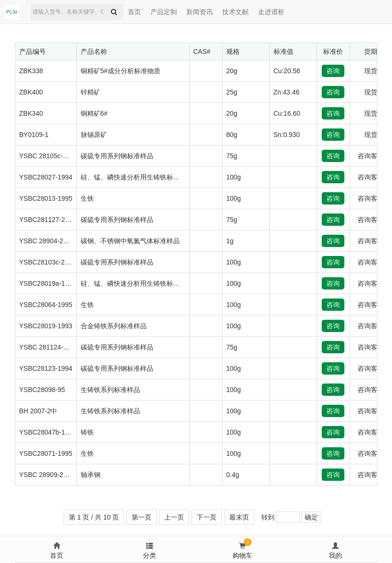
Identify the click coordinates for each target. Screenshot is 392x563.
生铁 (87, 198)
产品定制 (164, 12)
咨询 (333, 71)
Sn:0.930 (287, 135)
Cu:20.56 (287, 71)
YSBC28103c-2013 (48, 262)
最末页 (239, 517)
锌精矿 (91, 92)
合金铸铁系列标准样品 (114, 326)
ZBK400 (31, 92)
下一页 (207, 517)
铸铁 (87, 432)
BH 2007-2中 (38, 411)
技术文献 (235, 12)
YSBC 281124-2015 (49, 347)
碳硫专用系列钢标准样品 (117, 156)
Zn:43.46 (287, 92)
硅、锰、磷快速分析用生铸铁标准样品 (137, 177)
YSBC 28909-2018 (47, 475)
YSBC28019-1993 (46, 326)
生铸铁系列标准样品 (110, 390)
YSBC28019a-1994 (48, 283)
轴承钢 (91, 475)
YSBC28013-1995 (46, 198)
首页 (134, 12)
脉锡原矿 (94, 135)
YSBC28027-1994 (46, 177)
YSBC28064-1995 (46, 305)
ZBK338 (31, 71)
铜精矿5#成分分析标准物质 (121, 71)
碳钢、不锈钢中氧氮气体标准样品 (130, 241)
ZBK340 (31, 113)
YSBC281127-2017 (48, 220)
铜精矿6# (94, 113)
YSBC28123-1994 (46, 368)
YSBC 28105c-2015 (49, 156)
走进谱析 (271, 12)
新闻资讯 (200, 12)
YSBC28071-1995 (46, 453)
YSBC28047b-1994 (48, 432)
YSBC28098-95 (42, 390)
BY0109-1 (34, 135)
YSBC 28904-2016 (47, 241)
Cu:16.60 (287, 113)
